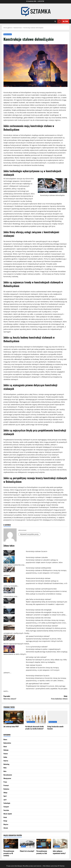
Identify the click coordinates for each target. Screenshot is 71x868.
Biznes (5, 739)
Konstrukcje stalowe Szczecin (37, 551)
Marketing (6, 764)
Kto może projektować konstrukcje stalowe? (42, 626)
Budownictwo (8, 34)
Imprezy (6, 761)
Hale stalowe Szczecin (34, 665)
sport (5, 800)
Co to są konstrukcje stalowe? (37, 647)
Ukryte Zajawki (8, 814)
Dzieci (5, 747)
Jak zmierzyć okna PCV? (11, 726)
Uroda (5, 817)
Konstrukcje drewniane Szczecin (38, 676)
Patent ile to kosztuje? (27, 851)
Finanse (6, 754)
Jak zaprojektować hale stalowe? (38, 683)
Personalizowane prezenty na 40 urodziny (9, 853)
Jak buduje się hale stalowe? (36, 657)
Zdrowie (6, 828)
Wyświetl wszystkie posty (29, 534)
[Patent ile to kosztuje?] (27, 844)
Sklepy (5, 793)
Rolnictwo (6, 789)
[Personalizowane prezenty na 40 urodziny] (11, 844)
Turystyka (6, 810)
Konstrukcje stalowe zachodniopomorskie (41, 589)
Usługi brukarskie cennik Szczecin (55, 728)
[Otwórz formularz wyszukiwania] (55, 21)
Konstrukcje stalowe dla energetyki (39, 610)
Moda (5, 768)
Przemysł (6, 785)
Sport (5, 796)
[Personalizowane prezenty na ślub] (44, 844)
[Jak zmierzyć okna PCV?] (14, 717)
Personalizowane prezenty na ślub (42, 852)
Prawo (5, 782)
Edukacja (6, 750)
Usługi (5, 821)
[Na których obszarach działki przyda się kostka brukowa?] (35, 717)
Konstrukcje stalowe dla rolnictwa (38, 618)
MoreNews (47, 866)
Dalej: (52, 697)
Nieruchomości (8, 775)
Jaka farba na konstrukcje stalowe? (39, 599)
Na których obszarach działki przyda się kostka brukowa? (35, 728)
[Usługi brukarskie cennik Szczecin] (57, 717)
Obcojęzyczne (7, 778)
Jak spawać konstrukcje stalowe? (38, 636)
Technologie (7, 803)
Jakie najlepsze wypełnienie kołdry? (59, 852)
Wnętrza (6, 824)
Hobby (5, 757)
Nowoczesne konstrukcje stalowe (38, 578)
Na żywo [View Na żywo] (63, 21)
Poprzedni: (20, 697)
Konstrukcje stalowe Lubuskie (37, 557)
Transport (6, 807)
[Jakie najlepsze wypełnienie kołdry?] (60, 844)
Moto (5, 771)
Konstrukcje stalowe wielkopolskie (39, 568)
